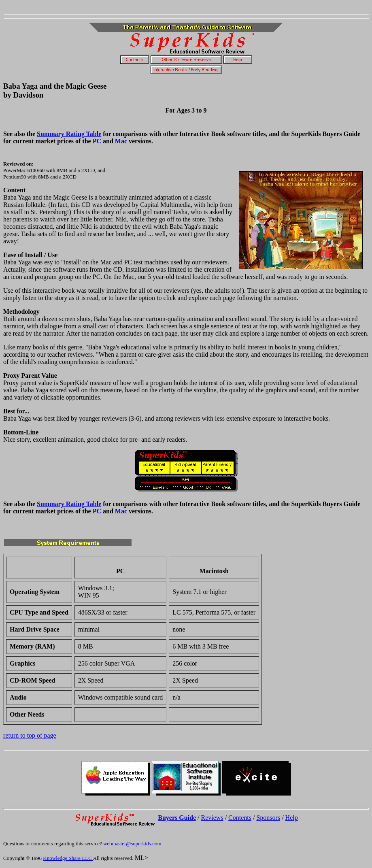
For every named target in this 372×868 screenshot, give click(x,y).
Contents (240, 818)
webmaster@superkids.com (132, 844)
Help (292, 818)
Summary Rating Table (69, 134)
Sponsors (268, 818)
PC (97, 141)
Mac (121, 141)
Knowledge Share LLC (68, 858)
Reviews (212, 818)
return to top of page (30, 735)
